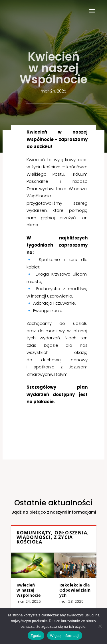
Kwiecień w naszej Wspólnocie (40, 584)
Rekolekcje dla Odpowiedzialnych (65, 584)
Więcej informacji (65, 636)
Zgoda (36, 636)
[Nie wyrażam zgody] (100, 626)
